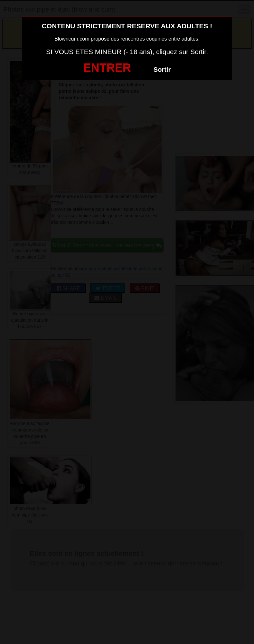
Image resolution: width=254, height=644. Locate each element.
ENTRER (107, 68)
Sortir (162, 70)
